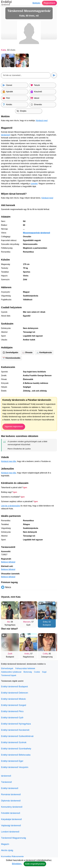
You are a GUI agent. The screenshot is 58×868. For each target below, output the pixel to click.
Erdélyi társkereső (10, 788)
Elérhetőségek (7, 668)
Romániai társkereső (11, 794)
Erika (45, 622)
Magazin (5, 844)
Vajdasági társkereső (11, 826)
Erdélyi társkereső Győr (12, 718)
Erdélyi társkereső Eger (12, 761)
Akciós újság (7, 850)
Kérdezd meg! (42, 121)
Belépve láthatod (8, 562)
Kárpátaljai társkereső (11, 819)
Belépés (36, 3)
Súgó (44, 672)
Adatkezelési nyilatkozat (11, 672)
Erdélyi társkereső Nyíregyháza (16, 724)
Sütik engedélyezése (35, 864)
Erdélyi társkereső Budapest (14, 687)
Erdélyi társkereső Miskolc (13, 699)
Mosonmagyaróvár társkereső (36, 233)
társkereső (6, 135)
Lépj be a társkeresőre (11, 506)
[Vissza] (5, 613)
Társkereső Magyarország (13, 838)
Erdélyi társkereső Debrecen (15, 693)
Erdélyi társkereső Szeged (14, 705)
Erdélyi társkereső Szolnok (14, 742)
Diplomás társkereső (11, 801)
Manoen (27, 622)
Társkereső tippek (9, 675)
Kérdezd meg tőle (8, 461)
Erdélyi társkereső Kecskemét (15, 730)
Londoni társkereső (10, 832)
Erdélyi (6, 3)
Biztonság (28, 672)
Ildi (8, 622)
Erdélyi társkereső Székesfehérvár (17, 736)
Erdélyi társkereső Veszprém (15, 767)
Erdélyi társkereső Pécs (12, 711)
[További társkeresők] (53, 613)
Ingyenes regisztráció (14, 426)
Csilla (45, 654)
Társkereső (6, 782)
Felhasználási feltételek (25, 668)
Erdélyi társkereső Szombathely (16, 749)
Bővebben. (17, 864)
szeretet (34, 184)
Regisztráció (49, 3)
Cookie (37, 672)
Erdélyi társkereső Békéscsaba (16, 755)
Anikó (27, 654)
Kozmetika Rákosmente (12, 857)
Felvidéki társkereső (11, 813)
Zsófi (10, 654)
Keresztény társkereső (12, 807)
